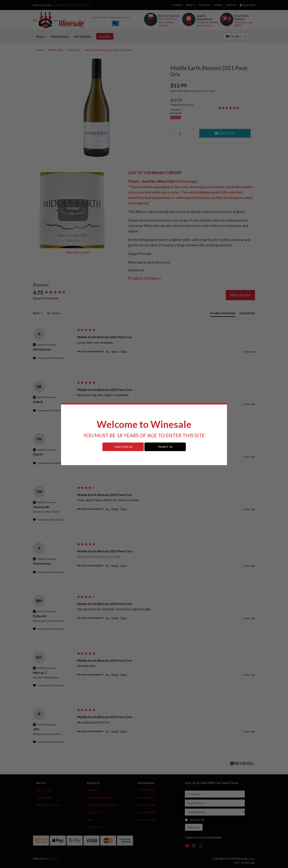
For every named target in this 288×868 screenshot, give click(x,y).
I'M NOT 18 (165, 447)
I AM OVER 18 (123, 447)
